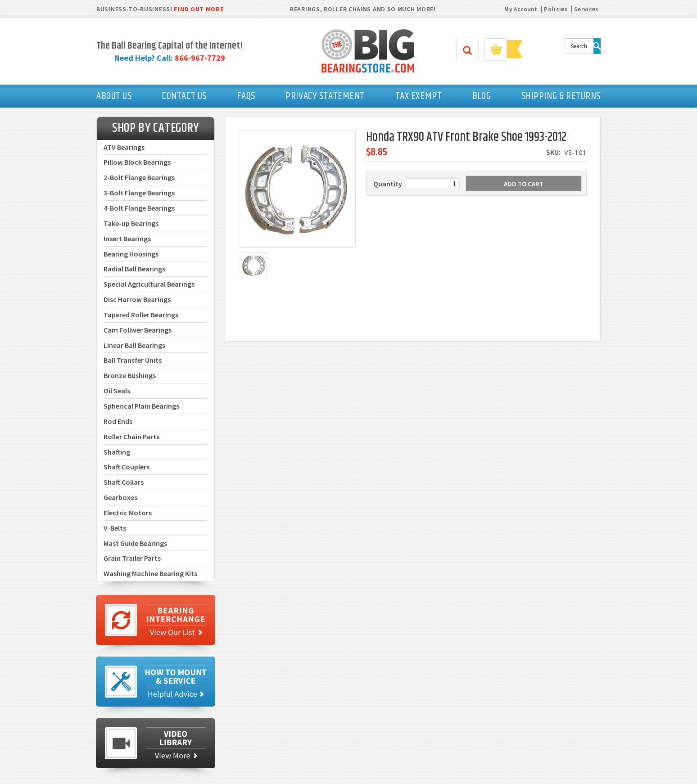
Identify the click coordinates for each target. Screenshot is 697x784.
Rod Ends (118, 421)
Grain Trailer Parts (132, 558)
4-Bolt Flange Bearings (139, 208)
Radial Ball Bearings (134, 269)
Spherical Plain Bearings (141, 406)
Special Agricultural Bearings (149, 284)
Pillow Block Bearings (137, 162)
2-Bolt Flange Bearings (139, 177)
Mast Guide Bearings (135, 543)
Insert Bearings (127, 239)
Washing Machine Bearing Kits (150, 573)
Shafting (117, 452)
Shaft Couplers (127, 467)
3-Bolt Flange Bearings (139, 193)
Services (586, 9)
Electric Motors (128, 513)
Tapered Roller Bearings (141, 315)
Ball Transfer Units (133, 360)
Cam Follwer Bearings (138, 330)
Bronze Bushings (130, 375)
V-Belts (115, 528)
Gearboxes (120, 497)
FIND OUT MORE (199, 9)
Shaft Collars (124, 482)
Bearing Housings (131, 254)
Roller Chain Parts (131, 437)
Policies (556, 9)
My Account (521, 9)
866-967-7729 (200, 58)
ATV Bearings (124, 147)
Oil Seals (117, 391)
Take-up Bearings (131, 223)
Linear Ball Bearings (134, 345)
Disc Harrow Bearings (137, 299)
